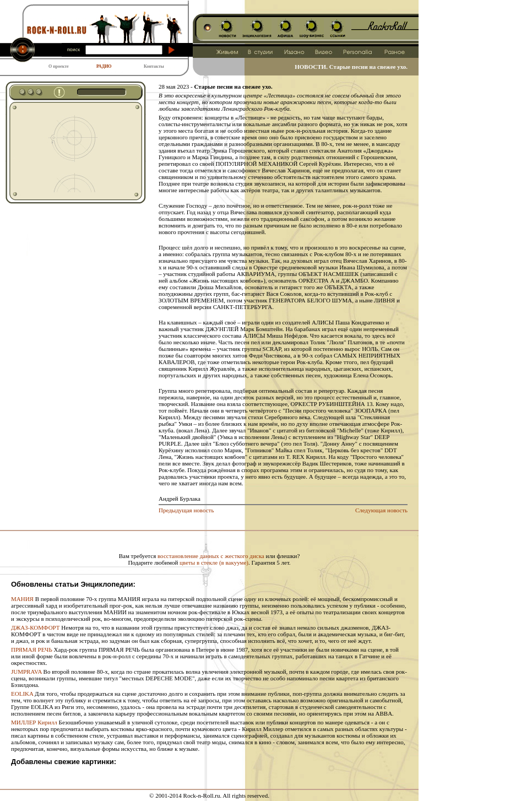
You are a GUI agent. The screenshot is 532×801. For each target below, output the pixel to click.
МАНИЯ (22, 599)
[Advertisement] (67, 151)
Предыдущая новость (186, 510)
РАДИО (104, 66)
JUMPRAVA (26, 672)
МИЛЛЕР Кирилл (34, 722)
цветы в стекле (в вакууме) (214, 562)
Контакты (154, 66)
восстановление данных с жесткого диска (211, 556)
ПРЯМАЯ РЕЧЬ (32, 650)
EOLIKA (22, 694)
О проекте (59, 66)
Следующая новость (381, 510)
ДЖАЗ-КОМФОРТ (36, 627)
